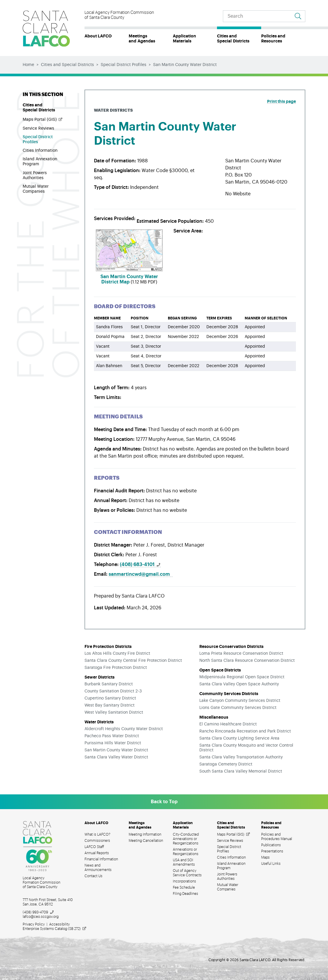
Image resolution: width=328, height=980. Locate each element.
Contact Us (93, 876)
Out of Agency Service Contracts (187, 873)
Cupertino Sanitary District (110, 698)
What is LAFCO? (97, 834)
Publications (271, 845)
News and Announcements (98, 868)
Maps (265, 857)
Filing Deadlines (185, 894)
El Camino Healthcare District (228, 724)
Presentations (272, 851)
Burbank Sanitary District (109, 684)
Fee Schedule (184, 887)
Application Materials (184, 38)
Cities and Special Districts (233, 38)
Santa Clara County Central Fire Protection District (133, 661)
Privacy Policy (34, 924)
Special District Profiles (124, 65)
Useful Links (271, 864)
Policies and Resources (273, 38)
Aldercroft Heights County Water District (124, 729)
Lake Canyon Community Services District (240, 701)
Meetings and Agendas (142, 38)
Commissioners (97, 841)
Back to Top (164, 802)
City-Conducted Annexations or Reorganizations (186, 839)
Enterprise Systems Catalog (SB (55, 929)
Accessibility (59, 924)
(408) (140, 565)
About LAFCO (98, 36)
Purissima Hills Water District (113, 743)
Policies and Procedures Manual (277, 837)
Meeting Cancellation (146, 841)
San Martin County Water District (116, 750)
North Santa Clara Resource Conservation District (247, 661)
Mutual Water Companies (36, 189)
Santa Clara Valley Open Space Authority (239, 684)
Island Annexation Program (40, 162)
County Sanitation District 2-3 (113, 691)
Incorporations (184, 881)
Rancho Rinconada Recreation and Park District (245, 731)
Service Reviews (38, 128)
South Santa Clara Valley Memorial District (241, 771)
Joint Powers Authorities (35, 175)
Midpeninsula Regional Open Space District (242, 677)
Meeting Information (145, 834)
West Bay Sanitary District (110, 705)
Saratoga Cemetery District (226, 764)
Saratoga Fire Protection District (116, 668)
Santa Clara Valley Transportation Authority (241, 757)
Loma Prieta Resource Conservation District (241, 654)
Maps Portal (43, 120)
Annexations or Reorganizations (186, 852)
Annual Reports (97, 853)
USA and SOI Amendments (184, 862)
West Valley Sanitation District (114, 712)
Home (28, 65)
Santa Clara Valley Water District (116, 757)
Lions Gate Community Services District (238, 708)
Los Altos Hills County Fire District (117, 654)
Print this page (281, 101)
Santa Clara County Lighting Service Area (239, 738)
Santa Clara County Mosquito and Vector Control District (246, 748)
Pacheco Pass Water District (112, 736)
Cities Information (40, 151)
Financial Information (101, 859)
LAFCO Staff (94, 847)
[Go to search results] (298, 16)
